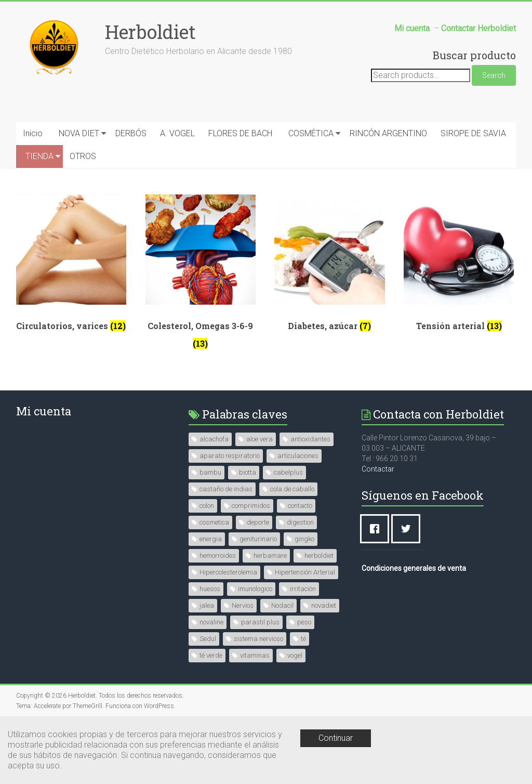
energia (211, 539)
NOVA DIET (79, 133)
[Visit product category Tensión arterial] (459, 267)
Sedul (208, 639)
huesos (210, 589)
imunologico (255, 589)
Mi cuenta (44, 411)
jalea (207, 605)
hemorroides (218, 556)
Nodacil (282, 605)
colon (207, 506)
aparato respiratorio (230, 456)
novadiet (324, 605)
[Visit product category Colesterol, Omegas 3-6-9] (201, 276)
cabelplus (288, 472)
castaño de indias (226, 489)
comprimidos (251, 506)
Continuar (336, 738)
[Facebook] (377, 529)
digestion (300, 522)
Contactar (378, 469)
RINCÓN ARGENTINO (388, 133)
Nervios (243, 605)
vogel (295, 655)
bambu (210, 472)
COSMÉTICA (311, 133)
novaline (211, 622)
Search (494, 75)
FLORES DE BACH (240, 133)
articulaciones (298, 456)
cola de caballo (292, 489)
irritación (303, 589)
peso (304, 622)
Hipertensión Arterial (305, 572)
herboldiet (319, 556)
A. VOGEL (177, 133)
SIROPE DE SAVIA (473, 133)
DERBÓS (131, 133)
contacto (300, 506)
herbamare (270, 556)
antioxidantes (310, 439)
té (303, 639)
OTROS (83, 156)
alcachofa (214, 439)
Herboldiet (150, 32)
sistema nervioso (258, 639)
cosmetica (214, 522)
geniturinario (258, 539)
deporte (258, 522)
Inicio (33, 133)
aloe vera (260, 439)
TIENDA (39, 156)
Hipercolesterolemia (228, 572)
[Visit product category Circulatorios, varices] (71, 267)
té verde (211, 655)
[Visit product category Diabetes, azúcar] (329, 267)
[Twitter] (408, 529)
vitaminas (255, 655)
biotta (248, 472)
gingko (304, 539)
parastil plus (260, 622)
